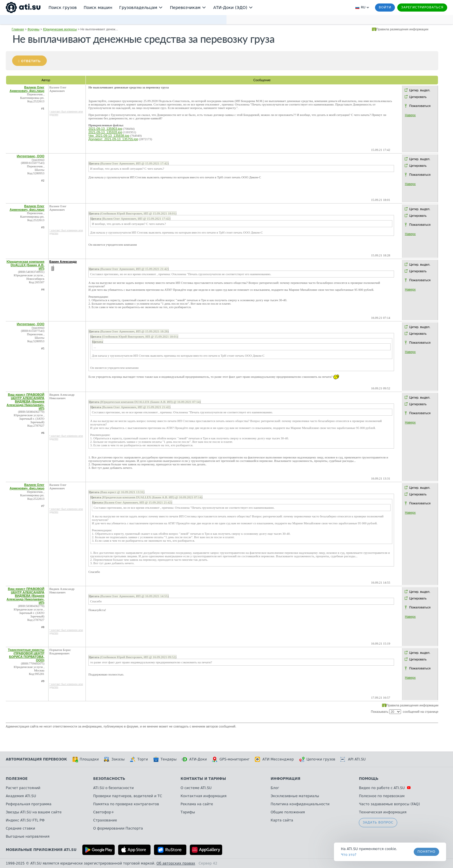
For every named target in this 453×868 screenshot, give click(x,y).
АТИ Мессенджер (274, 759)
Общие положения (288, 812)
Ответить (31, 61)
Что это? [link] (349, 855)
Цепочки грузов (317, 759)
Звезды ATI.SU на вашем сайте (34, 812)
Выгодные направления (28, 836)
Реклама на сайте (197, 804)
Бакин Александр (63, 262)
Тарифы (188, 812)
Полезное (17, 779)
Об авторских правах (176, 863)
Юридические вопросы (60, 29)
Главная (18, 29)
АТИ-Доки (194, 759)
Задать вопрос (378, 822)
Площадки (86, 759)
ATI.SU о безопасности (114, 788)
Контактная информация (204, 796)
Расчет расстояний (23, 788)
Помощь (368, 779)
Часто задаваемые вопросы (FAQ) (389, 804)
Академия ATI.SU (21, 796)
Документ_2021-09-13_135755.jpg (113, 139)
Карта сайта (282, 820)
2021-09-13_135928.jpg (105, 132)
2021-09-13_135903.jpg (105, 129)
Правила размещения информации (402, 29)
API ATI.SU (353, 759)
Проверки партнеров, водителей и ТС (128, 796)
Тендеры (165, 759)
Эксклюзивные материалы (295, 796)
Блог (275, 788)
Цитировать (418, 97)
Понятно (426, 852)
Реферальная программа (29, 804)
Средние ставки (21, 828)
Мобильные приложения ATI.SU (41, 850)
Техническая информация (383, 812)
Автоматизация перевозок (36, 759)
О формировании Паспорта (118, 828)
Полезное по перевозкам (382, 796)
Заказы (114, 759)
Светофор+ (104, 812)
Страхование (105, 820)
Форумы (33, 29)
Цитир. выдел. (420, 90)
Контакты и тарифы (203, 779)
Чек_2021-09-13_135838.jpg (109, 136)
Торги (139, 759)
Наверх (410, 115)
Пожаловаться (420, 106)
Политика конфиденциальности (300, 804)
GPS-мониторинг (231, 759)
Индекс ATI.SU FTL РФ (25, 820)
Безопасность (109, 779)
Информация (286, 779)
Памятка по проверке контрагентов (126, 804)
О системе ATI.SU (196, 788)
